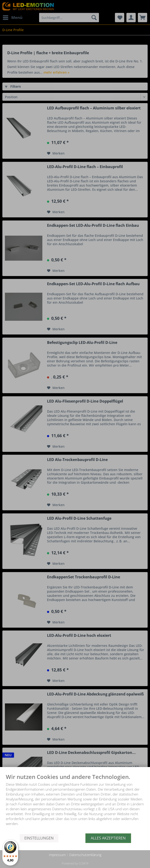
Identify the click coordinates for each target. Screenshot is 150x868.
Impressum (57, 855)
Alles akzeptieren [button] (108, 838)
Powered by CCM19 (75, 863)
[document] (75, 804)
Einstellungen (39, 838)
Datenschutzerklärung (85, 855)
